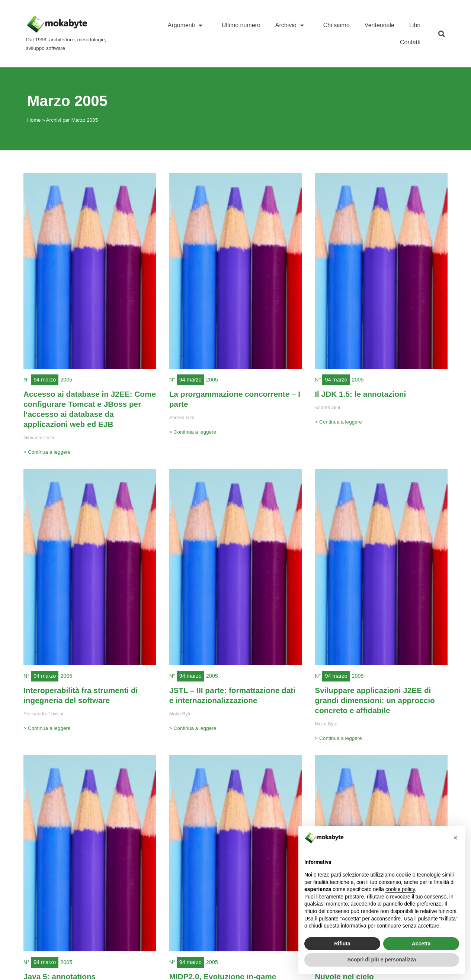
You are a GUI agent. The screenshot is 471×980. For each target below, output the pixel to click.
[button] (441, 34)
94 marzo (45, 380)
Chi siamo (337, 25)
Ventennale (379, 25)
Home (34, 120)
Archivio (292, 25)
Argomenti (187, 25)
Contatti (410, 42)
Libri (415, 25)
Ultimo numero (241, 25)
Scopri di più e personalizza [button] (382, 960)
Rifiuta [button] (342, 944)
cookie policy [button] (400, 889)
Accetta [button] (421, 944)
